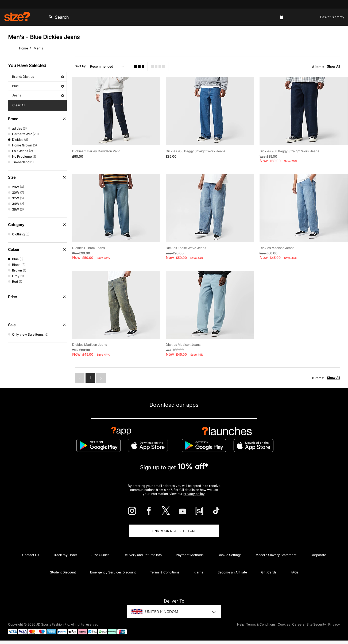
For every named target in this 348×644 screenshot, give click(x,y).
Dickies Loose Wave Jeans (186, 248)
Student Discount (63, 572)
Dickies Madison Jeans (277, 248)
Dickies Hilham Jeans (88, 248)
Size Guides (100, 555)
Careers (298, 624)
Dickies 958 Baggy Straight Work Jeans (196, 151)
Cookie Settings (229, 555)
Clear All (19, 105)
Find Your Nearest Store (174, 531)
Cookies (284, 624)
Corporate (318, 555)
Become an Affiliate (232, 572)
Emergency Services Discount (113, 572)
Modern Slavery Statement (276, 555)
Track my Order (65, 555)
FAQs (294, 572)
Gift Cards (269, 572)
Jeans (38, 95)
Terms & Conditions (165, 572)
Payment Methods (190, 555)
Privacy (334, 624)
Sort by (80, 66)
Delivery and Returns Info (143, 555)
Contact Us (31, 555)
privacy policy (194, 494)
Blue (38, 86)
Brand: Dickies (38, 77)
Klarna (198, 572)
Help (241, 624)
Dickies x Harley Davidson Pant (96, 151)
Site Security (316, 624)
